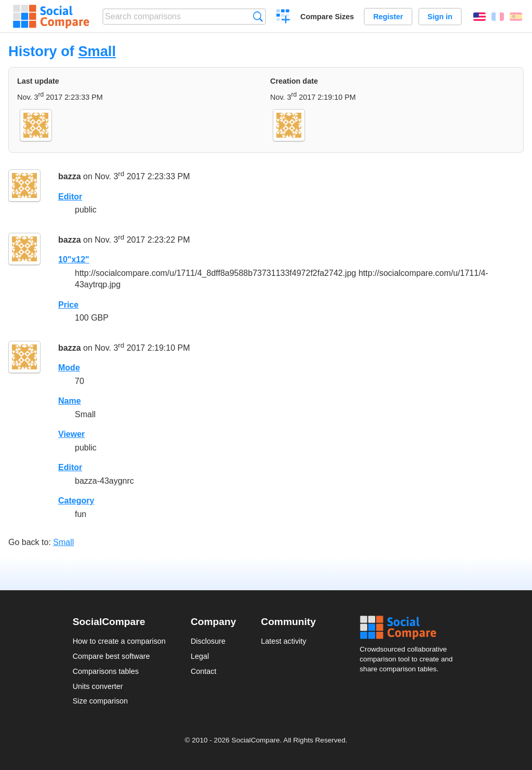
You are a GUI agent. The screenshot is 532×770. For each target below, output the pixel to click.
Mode (69, 368)
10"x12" (74, 260)
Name (70, 401)
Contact (204, 671)
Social (409, 628)
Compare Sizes (327, 17)
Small (97, 51)
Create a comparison (283, 18)
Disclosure (208, 641)
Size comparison (100, 701)
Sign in (440, 17)
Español (516, 17)
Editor (70, 197)
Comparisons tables (106, 671)
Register (388, 17)
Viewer (71, 434)
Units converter (98, 686)
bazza (70, 176)
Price (68, 305)
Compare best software (111, 656)
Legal (200, 656)
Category (76, 501)
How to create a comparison (119, 641)
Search (258, 16)
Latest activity (283, 641)
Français (498, 17)
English (480, 17)
